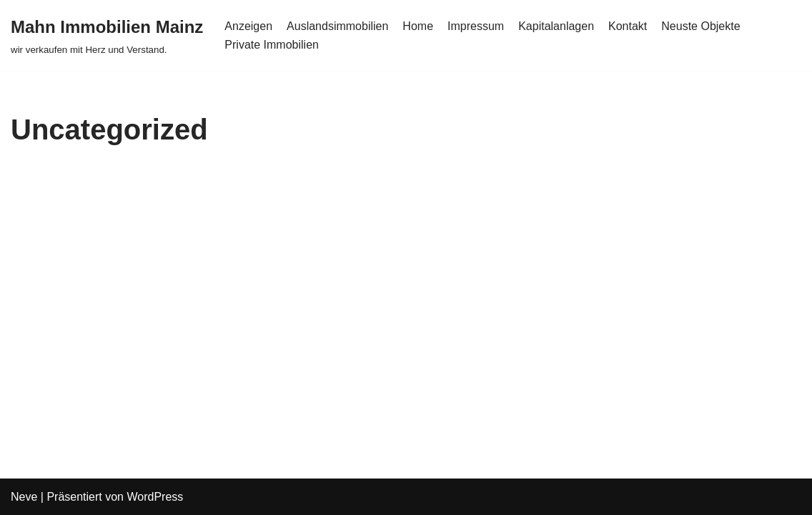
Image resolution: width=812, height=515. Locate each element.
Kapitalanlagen (556, 26)
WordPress (155, 497)
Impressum (476, 26)
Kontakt (628, 26)
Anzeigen (248, 26)
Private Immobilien (272, 45)
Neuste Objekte (700, 26)
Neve (24, 497)
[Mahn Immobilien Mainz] (107, 35)
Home (418, 26)
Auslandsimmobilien (337, 26)
